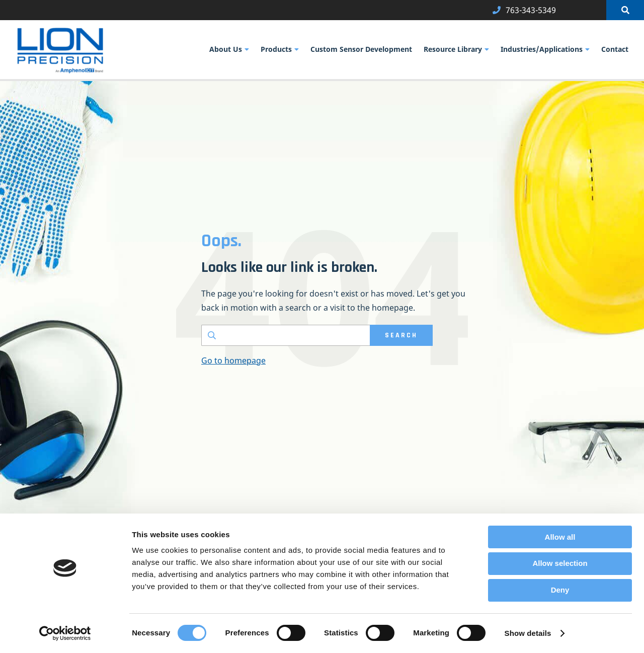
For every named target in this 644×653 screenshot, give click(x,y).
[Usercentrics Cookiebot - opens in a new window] (65, 633)
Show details (528, 633)
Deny (560, 590)
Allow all (560, 537)
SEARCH (401, 335)
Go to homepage (233, 360)
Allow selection (560, 563)
